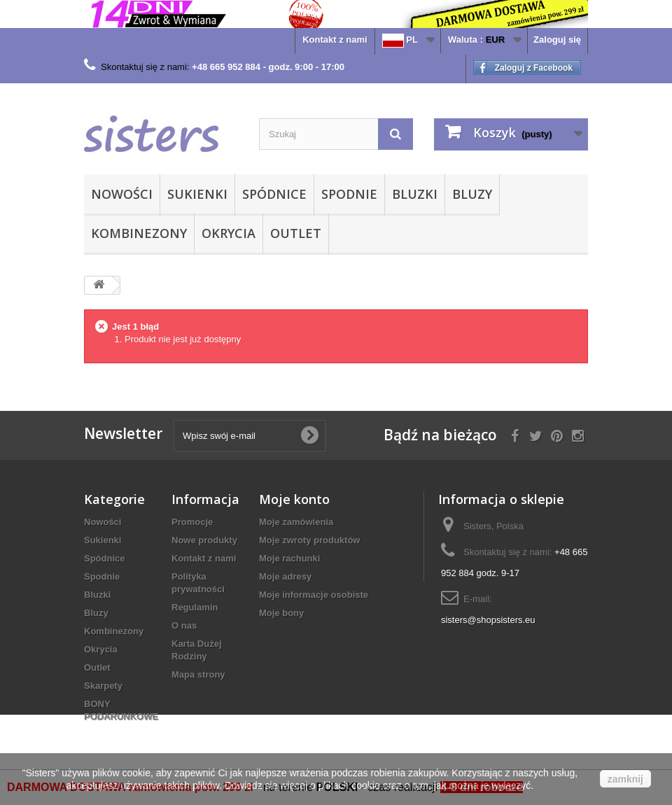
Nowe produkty (204, 540)
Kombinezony (139, 233)
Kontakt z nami (335, 40)
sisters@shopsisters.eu (488, 620)
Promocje (192, 522)
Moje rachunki (289, 558)
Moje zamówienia (296, 522)
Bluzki (415, 194)
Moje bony (281, 613)
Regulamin (195, 607)
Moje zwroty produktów (309, 540)
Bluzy (472, 194)
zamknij (625, 779)
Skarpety (103, 686)
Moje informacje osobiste (314, 595)
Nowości (122, 194)
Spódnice (274, 194)
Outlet (296, 233)
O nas (184, 625)
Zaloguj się (557, 40)
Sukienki (197, 194)
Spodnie (349, 194)
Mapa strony (198, 674)
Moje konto (294, 499)
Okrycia (229, 233)
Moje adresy (285, 576)
